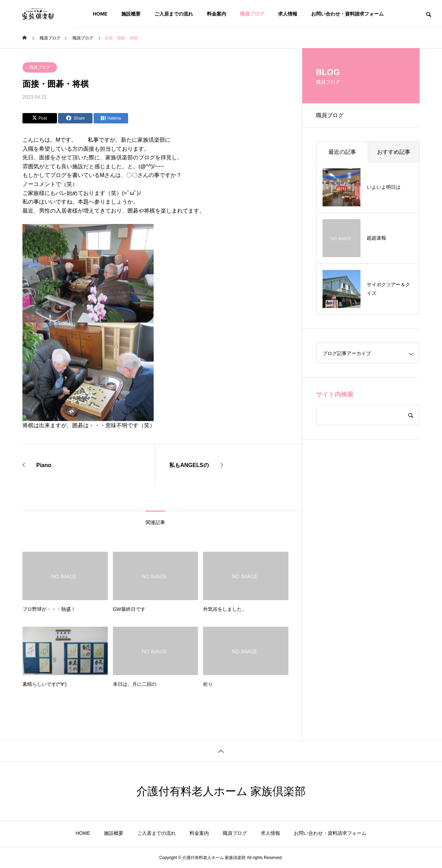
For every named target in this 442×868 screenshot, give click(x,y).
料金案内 (217, 14)
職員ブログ (252, 14)
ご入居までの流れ (174, 14)
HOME (100, 14)
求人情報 (288, 14)
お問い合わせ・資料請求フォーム (347, 14)
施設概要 (131, 14)
